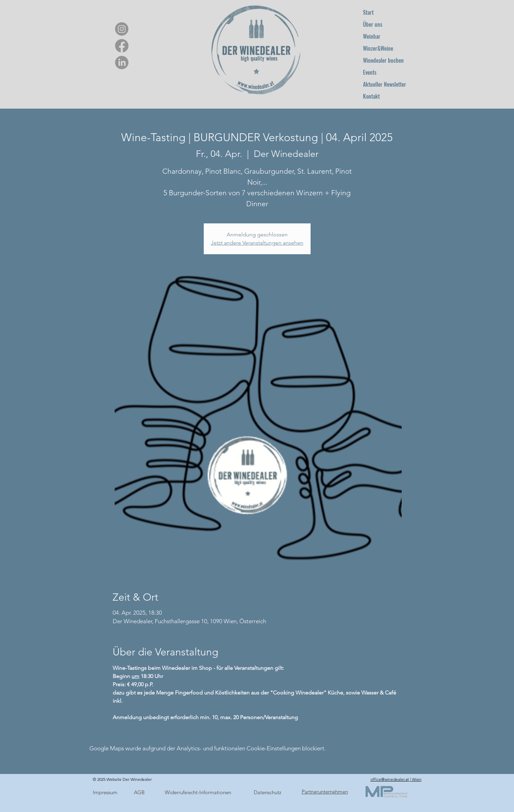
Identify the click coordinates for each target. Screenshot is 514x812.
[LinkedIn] (122, 63)
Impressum (105, 792)
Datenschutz (267, 792)
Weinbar (372, 36)
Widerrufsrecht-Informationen (198, 792)
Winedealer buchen (383, 60)
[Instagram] (122, 29)
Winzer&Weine (378, 48)
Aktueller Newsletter (385, 84)
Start (368, 12)
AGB (139, 792)
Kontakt (371, 96)
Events (370, 72)
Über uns (373, 24)
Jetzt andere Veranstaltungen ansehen (257, 243)
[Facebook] (122, 46)
